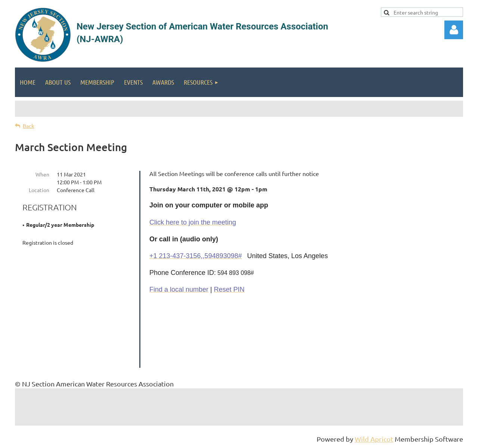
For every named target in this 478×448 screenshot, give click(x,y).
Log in (454, 30)
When (42, 174)
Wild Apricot (374, 439)
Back (29, 126)
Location (39, 190)
